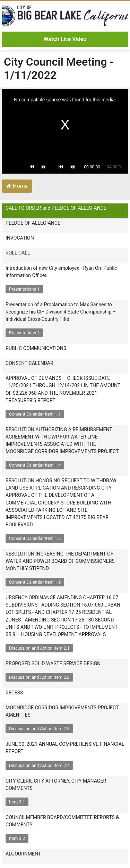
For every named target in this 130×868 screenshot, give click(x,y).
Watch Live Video (65, 39)
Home (17, 186)
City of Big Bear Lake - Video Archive (65, 16)
